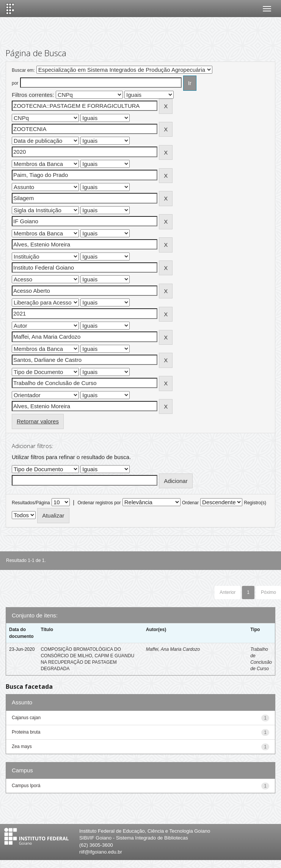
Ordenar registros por (99, 503)
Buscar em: (23, 70)
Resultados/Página (31, 503)
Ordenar (190, 503)
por (15, 83)
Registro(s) (255, 503)
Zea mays (22, 746)
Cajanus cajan (26, 718)
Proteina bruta (26, 732)
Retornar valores (38, 421)
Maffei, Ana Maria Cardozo (173, 649)
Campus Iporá (26, 786)
